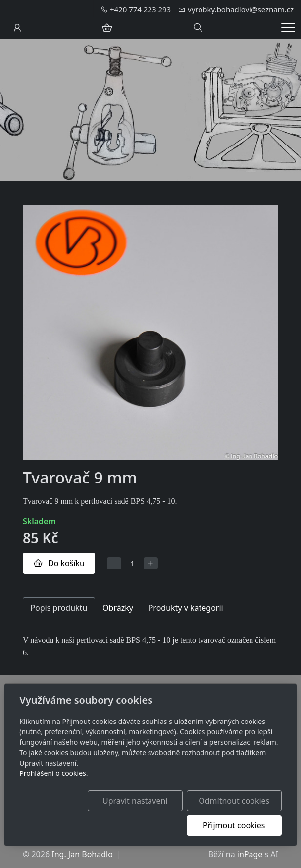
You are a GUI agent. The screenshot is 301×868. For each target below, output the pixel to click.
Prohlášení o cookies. (53, 773)
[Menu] (288, 27)
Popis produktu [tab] (59, 608)
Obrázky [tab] (118, 608)
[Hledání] (198, 28)
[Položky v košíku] (107, 28)
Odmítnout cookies (234, 801)
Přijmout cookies (234, 825)
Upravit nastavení (135, 801)
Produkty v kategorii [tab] (186, 608)
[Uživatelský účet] (17, 28)
